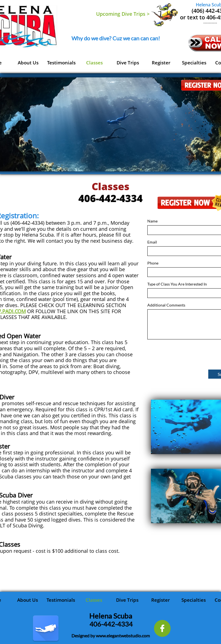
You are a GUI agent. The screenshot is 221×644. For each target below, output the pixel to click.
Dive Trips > (136, 14)
